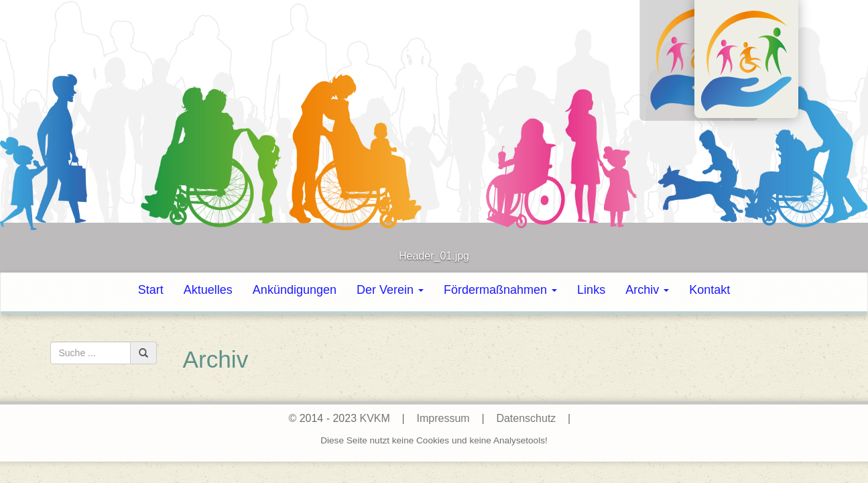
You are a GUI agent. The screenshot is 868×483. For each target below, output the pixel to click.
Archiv (647, 290)
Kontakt (709, 290)
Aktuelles (208, 290)
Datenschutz (526, 418)
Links (591, 290)
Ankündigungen (295, 290)
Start (151, 290)
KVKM (374, 418)
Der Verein (390, 290)
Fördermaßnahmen (500, 290)
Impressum (443, 418)
